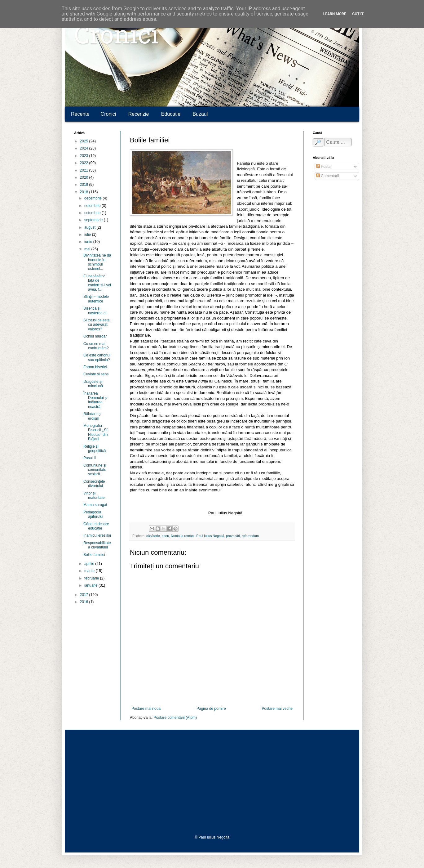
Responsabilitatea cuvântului (97, 545)
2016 (85, 602)
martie (90, 571)
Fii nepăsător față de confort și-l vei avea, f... (97, 283)
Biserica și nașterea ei (95, 311)
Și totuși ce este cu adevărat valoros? (97, 325)
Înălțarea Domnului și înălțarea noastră (95, 400)
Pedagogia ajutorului (93, 514)
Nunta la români (183, 536)
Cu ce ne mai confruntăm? (96, 346)
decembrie (93, 198)
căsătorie (153, 536)
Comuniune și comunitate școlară (95, 470)
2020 (85, 177)
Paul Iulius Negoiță (210, 536)
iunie (89, 242)
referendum (250, 536)
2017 (85, 595)
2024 (85, 148)
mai (88, 249)
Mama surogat (95, 505)
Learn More (335, 14)
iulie (88, 235)
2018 (85, 192)
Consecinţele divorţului (94, 484)
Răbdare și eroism (92, 416)
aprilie (90, 564)
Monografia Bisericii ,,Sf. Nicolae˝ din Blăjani (96, 432)
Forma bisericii (95, 367)
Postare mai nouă (146, 709)
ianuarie (91, 585)
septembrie (94, 220)
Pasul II (90, 458)
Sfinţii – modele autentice (96, 299)
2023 (85, 156)
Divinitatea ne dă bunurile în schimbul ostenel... (97, 262)
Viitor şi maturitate (94, 495)
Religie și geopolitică (95, 449)
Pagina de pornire (211, 709)
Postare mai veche (277, 709)
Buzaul (200, 114)
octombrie (93, 213)
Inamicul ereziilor (97, 535)
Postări (324, 167)
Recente (80, 114)
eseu (165, 536)
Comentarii (327, 176)
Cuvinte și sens (96, 374)
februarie (92, 578)
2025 (85, 141)
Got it (358, 14)
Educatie (171, 114)
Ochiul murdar (95, 336)
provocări (233, 536)
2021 (85, 170)
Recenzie (139, 114)
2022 (85, 163)
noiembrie (93, 206)
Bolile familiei (94, 555)
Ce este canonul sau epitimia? (97, 357)
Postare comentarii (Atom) (175, 718)
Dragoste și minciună (93, 384)
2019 (85, 185)
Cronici (116, 37)
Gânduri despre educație (96, 526)
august (90, 227)
